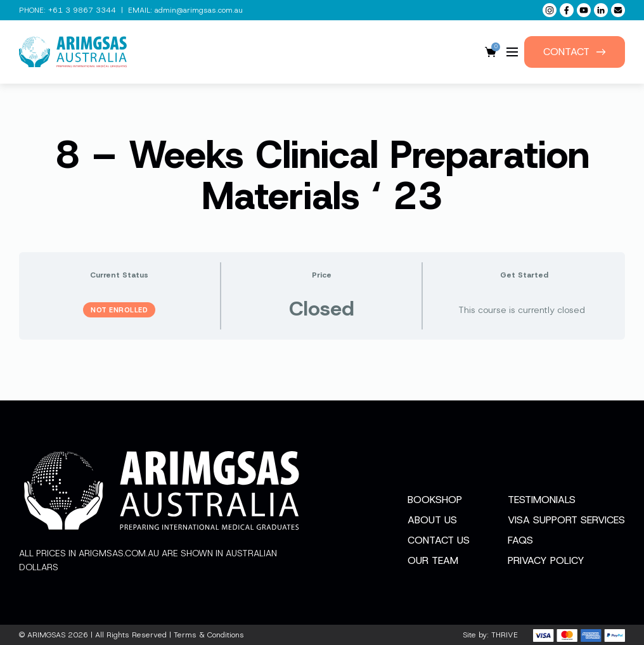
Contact (575, 52)
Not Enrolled (119, 310)
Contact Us (439, 540)
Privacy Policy (546, 560)
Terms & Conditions (209, 635)
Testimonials (542, 500)
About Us (432, 520)
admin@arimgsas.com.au (199, 10)
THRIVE (505, 635)
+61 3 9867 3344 (82, 10)
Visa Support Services (566, 520)
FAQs (520, 540)
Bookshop (435, 500)
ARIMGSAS (46, 635)
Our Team (433, 560)
